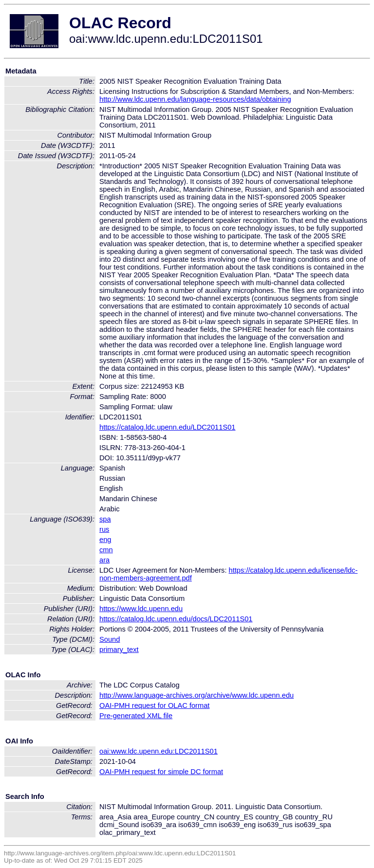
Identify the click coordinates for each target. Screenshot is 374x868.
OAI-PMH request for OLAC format (154, 705)
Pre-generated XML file (136, 716)
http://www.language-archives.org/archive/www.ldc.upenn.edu (196, 695)
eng (105, 540)
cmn (106, 550)
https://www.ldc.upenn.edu (141, 609)
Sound (110, 639)
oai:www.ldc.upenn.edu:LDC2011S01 (159, 751)
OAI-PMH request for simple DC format (161, 772)
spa (105, 519)
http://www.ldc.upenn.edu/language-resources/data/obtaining (195, 99)
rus (104, 529)
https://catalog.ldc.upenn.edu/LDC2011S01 (168, 427)
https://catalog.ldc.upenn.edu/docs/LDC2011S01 (176, 619)
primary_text (119, 650)
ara (104, 560)
